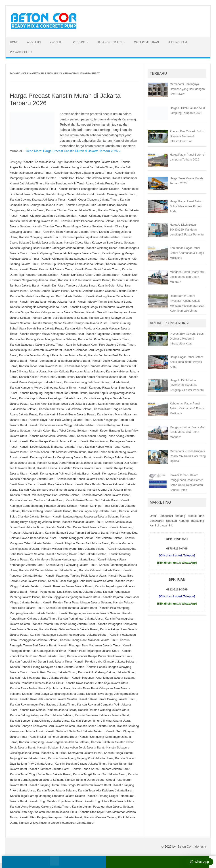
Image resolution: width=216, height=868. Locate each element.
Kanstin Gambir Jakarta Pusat (49, 291)
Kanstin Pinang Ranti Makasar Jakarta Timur (89, 640)
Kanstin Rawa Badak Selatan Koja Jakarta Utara (97, 683)
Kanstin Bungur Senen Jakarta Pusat (70, 194)
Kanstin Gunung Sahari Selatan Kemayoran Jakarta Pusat (70, 323)
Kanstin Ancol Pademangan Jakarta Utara (91, 162)
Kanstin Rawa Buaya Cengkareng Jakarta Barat (53, 694)
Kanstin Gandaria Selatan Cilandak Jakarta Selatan (104, 291)
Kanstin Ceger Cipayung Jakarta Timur (93, 200)
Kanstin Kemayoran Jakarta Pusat (114, 474)
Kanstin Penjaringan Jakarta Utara (80, 619)
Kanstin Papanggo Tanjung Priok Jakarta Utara (76, 576)
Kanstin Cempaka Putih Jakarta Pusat (90, 205)
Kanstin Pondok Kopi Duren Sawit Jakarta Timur (41, 662)
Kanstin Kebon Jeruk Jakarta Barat (52, 436)
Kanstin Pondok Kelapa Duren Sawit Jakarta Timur (100, 656)
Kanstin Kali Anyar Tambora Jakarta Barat (92, 366)
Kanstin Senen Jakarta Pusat (96, 726)
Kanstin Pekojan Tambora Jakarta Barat (72, 608)
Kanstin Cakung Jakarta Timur (116, 194)
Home (14, 42)
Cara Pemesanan (146, 42)
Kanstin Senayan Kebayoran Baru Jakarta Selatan (42, 726)
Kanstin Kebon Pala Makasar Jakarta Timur (58, 452)
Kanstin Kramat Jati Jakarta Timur (109, 490)
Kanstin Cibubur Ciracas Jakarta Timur (71, 210)
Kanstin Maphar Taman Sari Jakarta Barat (82, 543)
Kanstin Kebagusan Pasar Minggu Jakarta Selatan (62, 425)
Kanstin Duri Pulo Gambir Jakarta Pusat (84, 280)
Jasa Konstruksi (110, 42)
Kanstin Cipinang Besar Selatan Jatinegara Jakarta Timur (47, 248)
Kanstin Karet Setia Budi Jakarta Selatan (65, 409)
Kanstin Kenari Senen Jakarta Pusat (80, 479)
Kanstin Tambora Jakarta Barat (49, 769)
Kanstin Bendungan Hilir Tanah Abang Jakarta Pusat (79, 183)
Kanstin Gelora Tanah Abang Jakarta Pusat (47, 302)
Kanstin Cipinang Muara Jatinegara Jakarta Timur (74, 259)
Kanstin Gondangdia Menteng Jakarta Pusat (39, 307)
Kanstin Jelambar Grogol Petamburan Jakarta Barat (52, 355)
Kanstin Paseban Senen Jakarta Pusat (68, 586)
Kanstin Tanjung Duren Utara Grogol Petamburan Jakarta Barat (70, 785)
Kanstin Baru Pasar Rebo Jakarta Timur (84, 178)
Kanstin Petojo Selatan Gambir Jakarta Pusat (68, 629)
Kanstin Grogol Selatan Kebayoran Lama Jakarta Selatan (47, 312)
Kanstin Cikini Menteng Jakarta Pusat (34, 221)
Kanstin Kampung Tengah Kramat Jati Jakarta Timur (53, 393)
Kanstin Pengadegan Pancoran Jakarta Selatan (89, 613)
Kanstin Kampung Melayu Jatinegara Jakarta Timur (43, 388)
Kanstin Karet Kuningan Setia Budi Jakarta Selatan (63, 404)
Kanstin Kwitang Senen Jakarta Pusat (46, 511)
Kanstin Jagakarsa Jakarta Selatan (109, 334)
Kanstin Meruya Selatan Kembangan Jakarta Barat (63, 559)
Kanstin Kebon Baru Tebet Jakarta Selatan (60, 431)
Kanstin (28, 162)
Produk (55, 42)
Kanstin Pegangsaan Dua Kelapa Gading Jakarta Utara (65, 592)
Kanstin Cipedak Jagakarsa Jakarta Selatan (91, 237)
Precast (79, 42)
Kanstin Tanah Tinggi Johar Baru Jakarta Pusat (40, 774)
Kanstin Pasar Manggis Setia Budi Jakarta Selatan (81, 581)
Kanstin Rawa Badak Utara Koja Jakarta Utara (40, 688)
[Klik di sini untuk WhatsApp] (177, 563)
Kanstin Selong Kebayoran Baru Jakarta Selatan (41, 715)
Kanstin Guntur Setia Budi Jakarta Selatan (60, 318)
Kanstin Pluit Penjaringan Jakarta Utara (94, 651)
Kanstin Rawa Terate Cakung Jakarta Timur (108, 699)
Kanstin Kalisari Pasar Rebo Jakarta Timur (46, 377)
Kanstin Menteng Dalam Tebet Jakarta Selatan (76, 554)
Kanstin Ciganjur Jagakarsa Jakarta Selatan (48, 216)
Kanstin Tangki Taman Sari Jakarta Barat (99, 774)
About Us (34, 42)
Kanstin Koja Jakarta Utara (55, 484)
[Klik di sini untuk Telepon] (177, 555)
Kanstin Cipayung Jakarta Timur (40, 237)
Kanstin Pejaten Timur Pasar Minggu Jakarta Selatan (77, 602)
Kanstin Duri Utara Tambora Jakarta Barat (68, 285)
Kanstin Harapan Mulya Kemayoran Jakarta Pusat (52, 334)
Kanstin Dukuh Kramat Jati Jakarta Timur (46, 269)
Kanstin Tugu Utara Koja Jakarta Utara (109, 801)
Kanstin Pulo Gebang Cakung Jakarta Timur (107, 672)
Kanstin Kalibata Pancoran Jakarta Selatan (76, 371)
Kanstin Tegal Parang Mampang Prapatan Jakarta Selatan (47, 796)
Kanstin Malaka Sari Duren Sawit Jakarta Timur (77, 527)
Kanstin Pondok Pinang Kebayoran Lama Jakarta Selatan (47, 667)
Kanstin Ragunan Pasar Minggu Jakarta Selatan (103, 678)
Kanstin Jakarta (45, 162)
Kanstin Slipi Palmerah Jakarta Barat (53, 737)
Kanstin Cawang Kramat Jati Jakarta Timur (38, 200)
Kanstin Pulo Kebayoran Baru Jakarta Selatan (40, 678)
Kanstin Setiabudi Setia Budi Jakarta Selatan (74, 731)
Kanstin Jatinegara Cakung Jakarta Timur (37, 345)
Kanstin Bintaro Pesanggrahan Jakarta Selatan (89, 189)
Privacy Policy (21, 52)
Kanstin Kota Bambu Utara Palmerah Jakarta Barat (52, 490)
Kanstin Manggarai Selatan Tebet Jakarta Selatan (91, 538)
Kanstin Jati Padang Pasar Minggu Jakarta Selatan (43, 339)
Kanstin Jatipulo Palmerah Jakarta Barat (36, 350)
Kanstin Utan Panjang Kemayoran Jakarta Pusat (51, 817)
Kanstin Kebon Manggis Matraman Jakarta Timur (51, 447)
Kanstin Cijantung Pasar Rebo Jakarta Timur (107, 216)
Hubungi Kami (178, 42)
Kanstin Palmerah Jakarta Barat (100, 570)
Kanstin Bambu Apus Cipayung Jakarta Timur (83, 173)
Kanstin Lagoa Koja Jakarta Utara (95, 511)
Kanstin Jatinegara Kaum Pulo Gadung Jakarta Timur (100, 345)
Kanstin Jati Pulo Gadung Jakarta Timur (104, 339)
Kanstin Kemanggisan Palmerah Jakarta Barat (60, 474)
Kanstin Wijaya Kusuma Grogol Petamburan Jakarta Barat (57, 823)
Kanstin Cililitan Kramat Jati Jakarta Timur (70, 232)
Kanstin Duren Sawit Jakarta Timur (97, 269)
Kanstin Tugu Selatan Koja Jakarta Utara (56, 801)
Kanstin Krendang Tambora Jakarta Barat (37, 500)
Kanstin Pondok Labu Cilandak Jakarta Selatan (105, 662)
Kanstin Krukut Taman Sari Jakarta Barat (92, 500)
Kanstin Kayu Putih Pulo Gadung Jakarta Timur (60, 420)
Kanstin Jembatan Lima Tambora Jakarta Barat (60, 361)
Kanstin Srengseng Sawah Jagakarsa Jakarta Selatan (54, 742)
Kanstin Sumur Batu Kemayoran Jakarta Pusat (71, 753)
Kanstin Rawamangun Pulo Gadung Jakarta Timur (42, 704)
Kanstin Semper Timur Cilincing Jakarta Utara (100, 721)
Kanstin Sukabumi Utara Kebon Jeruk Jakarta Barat (71, 747)
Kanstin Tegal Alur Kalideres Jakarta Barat (105, 790)
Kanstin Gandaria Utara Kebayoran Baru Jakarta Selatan (47, 296)
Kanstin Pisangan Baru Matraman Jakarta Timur (89, 645)
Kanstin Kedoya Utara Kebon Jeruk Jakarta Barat (69, 463)
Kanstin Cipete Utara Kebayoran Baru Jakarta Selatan (99, 243)
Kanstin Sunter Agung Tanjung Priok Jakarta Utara (80, 758)
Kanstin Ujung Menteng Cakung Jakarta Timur (40, 807)
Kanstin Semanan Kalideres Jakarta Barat (102, 715)
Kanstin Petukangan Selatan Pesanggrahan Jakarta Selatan (69, 635)
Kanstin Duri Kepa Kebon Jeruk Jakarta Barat (90, 275)
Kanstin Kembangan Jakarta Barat (32, 479)
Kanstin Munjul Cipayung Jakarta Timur (71, 565)
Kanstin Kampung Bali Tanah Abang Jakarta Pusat (96, 382)
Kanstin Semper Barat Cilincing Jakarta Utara (39, 721)
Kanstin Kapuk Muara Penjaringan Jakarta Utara (50, 398)
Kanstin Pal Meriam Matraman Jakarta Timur (48, 570)
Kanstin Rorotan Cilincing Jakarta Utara (104, 710)
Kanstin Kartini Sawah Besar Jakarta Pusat (67, 414)
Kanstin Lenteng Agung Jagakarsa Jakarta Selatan (85, 516)
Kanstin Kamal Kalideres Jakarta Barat (101, 377)
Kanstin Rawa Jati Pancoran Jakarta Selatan (48, 699)
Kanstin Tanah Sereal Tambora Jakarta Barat (101, 769)
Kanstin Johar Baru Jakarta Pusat (41, 366)
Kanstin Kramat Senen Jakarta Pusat (106, 495)
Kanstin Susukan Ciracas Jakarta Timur (80, 764)
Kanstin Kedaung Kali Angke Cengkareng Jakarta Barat (55, 457)
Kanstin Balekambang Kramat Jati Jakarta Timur (82, 167)
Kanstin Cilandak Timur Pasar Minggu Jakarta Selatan (67, 226)
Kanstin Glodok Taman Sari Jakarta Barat (104, 302)
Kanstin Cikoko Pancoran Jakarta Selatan (88, 221)
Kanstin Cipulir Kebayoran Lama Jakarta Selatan (72, 264)
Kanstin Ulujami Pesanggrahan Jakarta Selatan (102, 807)
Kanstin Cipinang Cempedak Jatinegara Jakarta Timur (64, 253)
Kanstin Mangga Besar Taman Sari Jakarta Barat (76, 533)
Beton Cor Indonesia (192, 847)
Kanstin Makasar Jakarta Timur (82, 522)
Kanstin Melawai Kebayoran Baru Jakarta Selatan (73, 549)
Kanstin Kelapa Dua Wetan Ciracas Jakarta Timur (69, 468)
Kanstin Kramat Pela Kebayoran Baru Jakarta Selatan (45, 495)
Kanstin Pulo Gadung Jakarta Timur (53, 672)
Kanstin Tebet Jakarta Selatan (56, 790)
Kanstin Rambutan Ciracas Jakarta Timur (37, 683)
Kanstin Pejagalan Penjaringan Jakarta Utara (71, 597)
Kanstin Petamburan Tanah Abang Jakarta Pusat (64, 624)
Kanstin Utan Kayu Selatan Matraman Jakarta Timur (44, 812)
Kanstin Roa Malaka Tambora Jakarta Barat (48, 710)
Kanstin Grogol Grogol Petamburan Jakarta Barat (101, 307)
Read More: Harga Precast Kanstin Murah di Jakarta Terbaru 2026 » (73, 151)
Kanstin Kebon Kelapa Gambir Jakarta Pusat (48, 441)
